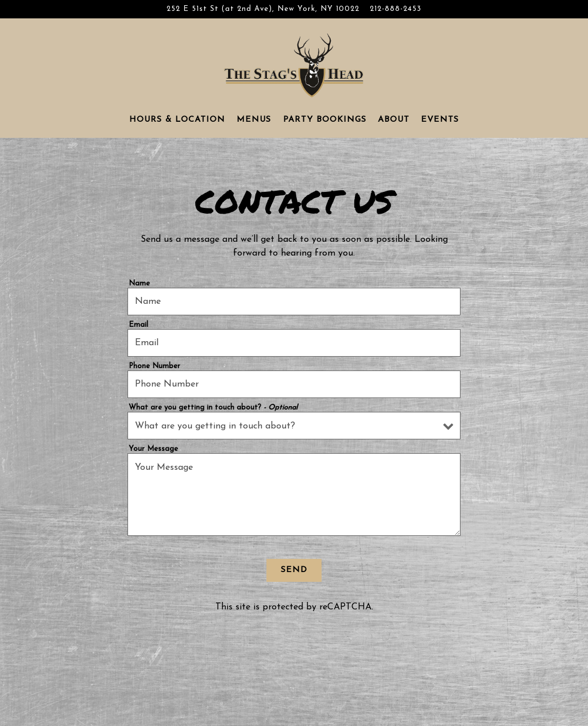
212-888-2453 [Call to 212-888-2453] (396, 9)
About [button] (394, 120)
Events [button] (440, 120)
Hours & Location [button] (177, 120)
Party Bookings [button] (325, 120)
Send (294, 570)
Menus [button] (254, 120)
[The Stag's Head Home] (294, 65)
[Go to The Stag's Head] (263, 9)
